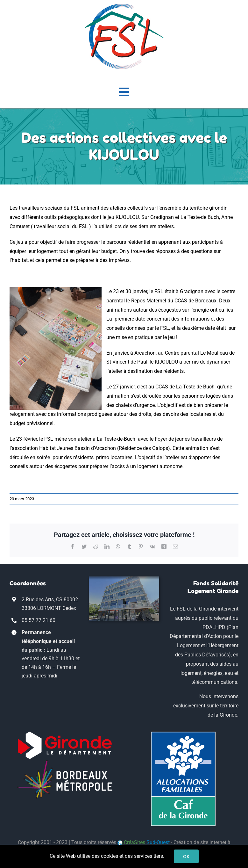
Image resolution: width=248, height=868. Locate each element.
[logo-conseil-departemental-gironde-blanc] (65, 734)
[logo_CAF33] (183, 734)
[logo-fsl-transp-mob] (124, 6)
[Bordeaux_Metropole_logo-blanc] (65, 762)
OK (186, 856)
